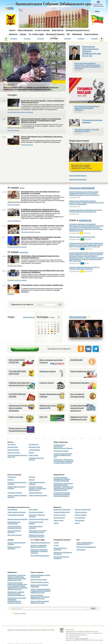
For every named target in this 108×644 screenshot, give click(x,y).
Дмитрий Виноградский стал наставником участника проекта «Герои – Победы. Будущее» (41, 238)
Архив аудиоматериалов (78, 179)
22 (48, 331)
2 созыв (56, 545)
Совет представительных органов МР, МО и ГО (85, 543)
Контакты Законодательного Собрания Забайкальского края (63, 455)
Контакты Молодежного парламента (61, 558)
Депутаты (32, 477)
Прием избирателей (35, 493)
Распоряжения (80, 520)
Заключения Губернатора (62, 510)
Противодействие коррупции (40, 556)
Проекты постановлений (83, 510)
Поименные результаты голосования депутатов (37, 536)
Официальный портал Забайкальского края (79, 418)
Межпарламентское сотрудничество (14, 523)
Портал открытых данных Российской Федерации (19, 430)
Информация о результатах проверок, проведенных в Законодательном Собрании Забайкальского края (17, 578)
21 (45, 331)
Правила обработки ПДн (62, 512)
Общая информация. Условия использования (40, 576)
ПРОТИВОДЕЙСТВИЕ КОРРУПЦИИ (17, 373)
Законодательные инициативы (18, 519)
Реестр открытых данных (39, 579)
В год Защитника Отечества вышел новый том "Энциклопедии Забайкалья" (87, 108)
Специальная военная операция (30, 232)
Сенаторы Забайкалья (14, 221)
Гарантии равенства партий (81, 371)
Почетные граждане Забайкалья (14, 548)
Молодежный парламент (80, 383)
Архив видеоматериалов (78, 176)
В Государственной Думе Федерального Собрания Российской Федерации (62, 494)
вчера (22, 188)
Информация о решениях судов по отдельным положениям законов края (16, 594)
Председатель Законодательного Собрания (20, 112)
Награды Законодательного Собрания (50, 395)
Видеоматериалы (13, 450)
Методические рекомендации (86, 547)
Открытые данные (47, 383)
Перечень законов (81, 512)
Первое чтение (58, 520)
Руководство (12, 477)
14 (45, 329)
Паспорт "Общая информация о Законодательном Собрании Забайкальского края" (40, 591)
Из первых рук (34, 444)
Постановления (80, 518)
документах (85, 220)
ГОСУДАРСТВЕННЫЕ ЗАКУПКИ (17, 395)
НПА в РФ (43, 417)
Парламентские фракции (15, 266)
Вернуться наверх (20, 613)
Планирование (12, 510)
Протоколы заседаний (36, 512)
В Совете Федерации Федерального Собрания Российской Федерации (62, 479)
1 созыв (56, 543)
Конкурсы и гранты (14, 453)
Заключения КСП (59, 518)
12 (39, 329)
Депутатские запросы (15, 535)
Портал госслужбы (16, 417)
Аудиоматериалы (34, 450)
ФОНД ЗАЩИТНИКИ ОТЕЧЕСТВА (17, 361)
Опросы (31, 453)
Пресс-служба (33, 455)
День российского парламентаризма (77, 395)
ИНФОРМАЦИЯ (76, 360)
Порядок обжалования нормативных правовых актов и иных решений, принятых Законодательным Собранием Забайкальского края (17, 586)
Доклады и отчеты (60, 515)
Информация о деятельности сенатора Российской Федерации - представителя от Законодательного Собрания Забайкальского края (64, 487)
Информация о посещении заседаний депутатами (38, 531)
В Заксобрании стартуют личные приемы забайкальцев (42, 285)
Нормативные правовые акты (40, 543)
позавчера (24, 252)
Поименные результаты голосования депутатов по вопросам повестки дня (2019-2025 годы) (86, 211)
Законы (56, 523)
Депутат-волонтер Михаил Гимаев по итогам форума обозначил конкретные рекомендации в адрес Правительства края (41, 121)
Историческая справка (61, 451)
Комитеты (11, 480)
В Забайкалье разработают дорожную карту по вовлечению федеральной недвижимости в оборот (40, 210)
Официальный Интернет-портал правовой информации (19, 408)
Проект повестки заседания (17, 512)
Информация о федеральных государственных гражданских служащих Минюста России (63, 461)
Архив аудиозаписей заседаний (14, 531)
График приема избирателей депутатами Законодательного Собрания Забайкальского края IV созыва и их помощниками (86, 203)
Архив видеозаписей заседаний (36, 527)
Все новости (12, 444)
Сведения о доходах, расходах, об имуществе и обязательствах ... (37, 488)
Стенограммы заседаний (16, 515)
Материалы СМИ (34, 447)
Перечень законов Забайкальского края (82, 237)
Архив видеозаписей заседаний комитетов (15, 527)
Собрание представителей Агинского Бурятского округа (20, 384)
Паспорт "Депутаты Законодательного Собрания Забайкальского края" (40, 597)
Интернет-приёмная (25, 349)
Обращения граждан (48, 371)
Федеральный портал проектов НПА (48, 407)
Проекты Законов (81, 515)
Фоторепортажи (78, 317)
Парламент (11, 294)
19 (39, 331)
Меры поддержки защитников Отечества (51, 361)
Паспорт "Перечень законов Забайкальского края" (40, 602)
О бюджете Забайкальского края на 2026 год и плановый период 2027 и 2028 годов (84, 268)
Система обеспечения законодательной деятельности (79, 408)
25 (58, 331)
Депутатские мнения (14, 130)
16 (52, 329)
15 (48, 329)
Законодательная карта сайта (39, 519)
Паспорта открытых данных (40, 582)
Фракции (32, 480)
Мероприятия (81, 550)
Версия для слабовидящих (98, 5)
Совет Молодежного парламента (60, 549)
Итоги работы (33, 510)
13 (42, 329)
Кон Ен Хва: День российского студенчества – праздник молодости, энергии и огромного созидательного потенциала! (87, 66)
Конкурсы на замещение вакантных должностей (39, 546)
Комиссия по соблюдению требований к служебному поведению (39, 551)
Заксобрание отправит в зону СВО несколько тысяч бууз (87, 130)
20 (42, 331)
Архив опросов (29, 317)
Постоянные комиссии (15, 493)
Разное (77, 523)
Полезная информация (82, 188)
